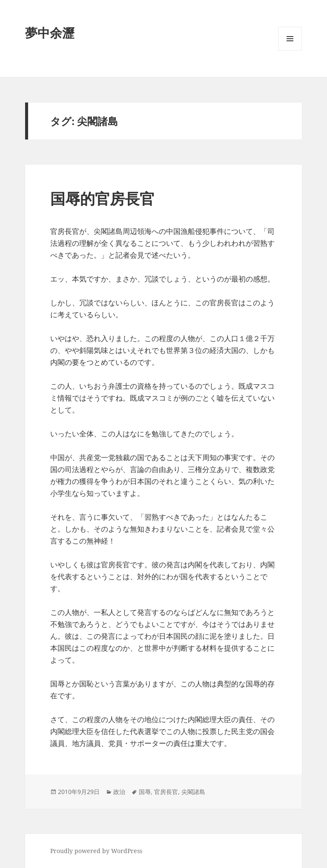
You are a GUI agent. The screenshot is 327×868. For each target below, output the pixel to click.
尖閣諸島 (193, 792)
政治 (119, 792)
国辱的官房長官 (102, 198)
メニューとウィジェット (290, 50)
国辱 (145, 792)
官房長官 (166, 792)
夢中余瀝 (50, 33)
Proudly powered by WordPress (96, 851)
